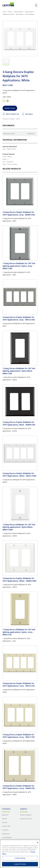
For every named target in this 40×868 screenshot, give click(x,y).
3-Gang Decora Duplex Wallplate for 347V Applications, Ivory (19, 736)
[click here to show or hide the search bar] (32, 5)
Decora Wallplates (30, 14)
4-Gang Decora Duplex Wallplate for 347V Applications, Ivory (19, 685)
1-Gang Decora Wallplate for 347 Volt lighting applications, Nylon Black (19, 371)
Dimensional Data (9, 134)
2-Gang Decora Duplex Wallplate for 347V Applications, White (19, 580)
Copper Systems (29, 12)
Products (10, 12)
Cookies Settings (20, 858)
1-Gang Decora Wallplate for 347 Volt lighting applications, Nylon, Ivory (19, 632)
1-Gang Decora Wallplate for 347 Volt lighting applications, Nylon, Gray (19, 266)
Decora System (20, 14)
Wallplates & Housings (8, 14)
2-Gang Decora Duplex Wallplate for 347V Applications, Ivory (19, 787)
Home (4, 12)
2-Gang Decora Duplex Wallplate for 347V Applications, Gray (19, 213)
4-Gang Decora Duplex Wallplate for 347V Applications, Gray (19, 318)
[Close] (38, 843)
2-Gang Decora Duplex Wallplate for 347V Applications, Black (19, 423)
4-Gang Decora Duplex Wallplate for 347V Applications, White (19, 475)
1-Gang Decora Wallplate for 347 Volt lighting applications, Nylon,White (19, 527)
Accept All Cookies (20, 864)
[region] (20, 854)
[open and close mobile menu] (36, 5)
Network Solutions (19, 12)
